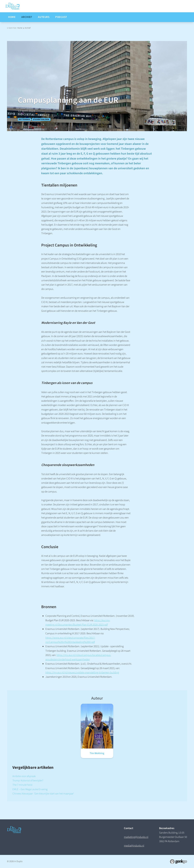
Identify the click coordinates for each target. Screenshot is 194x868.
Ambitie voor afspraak (24, 776)
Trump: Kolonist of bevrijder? (28, 781)
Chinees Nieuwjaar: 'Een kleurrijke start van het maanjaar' (43, 794)
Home (20, 28)
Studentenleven (41, 119)
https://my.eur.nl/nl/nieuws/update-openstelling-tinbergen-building (82, 673)
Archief (28, 28)
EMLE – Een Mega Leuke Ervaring (30, 789)
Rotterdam (24, 119)
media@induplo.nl (134, 846)
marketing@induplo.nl (136, 837)
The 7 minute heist (22, 785)
